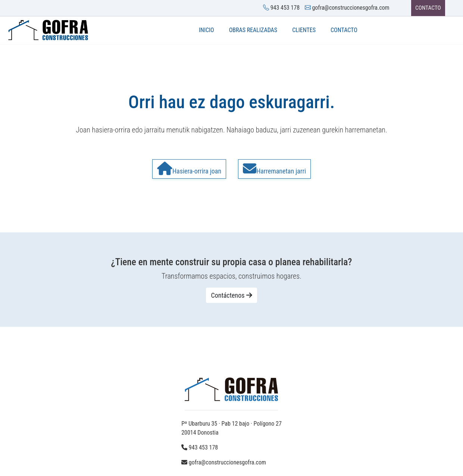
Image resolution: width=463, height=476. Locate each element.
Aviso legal (101, 461)
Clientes (304, 30)
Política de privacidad (147, 461)
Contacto (344, 30)
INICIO (207, 30)
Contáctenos (231, 297)
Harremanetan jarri (274, 169)
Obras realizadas (253, 30)
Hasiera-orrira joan (189, 169)
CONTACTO (426, 8)
